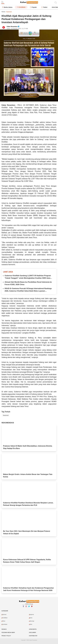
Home (3, 12)
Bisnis (31, 618)
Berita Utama (8, 7)
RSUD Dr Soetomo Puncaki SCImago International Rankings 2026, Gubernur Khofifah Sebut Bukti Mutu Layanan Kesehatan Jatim (28, 290)
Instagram (26, 607)
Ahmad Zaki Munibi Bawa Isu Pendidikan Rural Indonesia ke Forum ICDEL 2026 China (28, 283)
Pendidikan (5, 618)
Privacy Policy (6, 636)
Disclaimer (33, 632)
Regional (32, 614)
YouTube (32, 607)
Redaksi (4, 629)
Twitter (29, 607)
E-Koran (22, 7)
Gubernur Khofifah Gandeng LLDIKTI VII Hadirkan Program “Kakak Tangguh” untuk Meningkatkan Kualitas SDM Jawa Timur (28, 277)
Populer (34, 7)
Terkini (45, 7)
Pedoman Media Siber (8, 632)
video (31, 624)
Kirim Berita (33, 629)
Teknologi (32, 621)
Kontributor (33, 636)
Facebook (23, 607)
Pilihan (4, 621)
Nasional (6, 415)
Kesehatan (5, 624)
